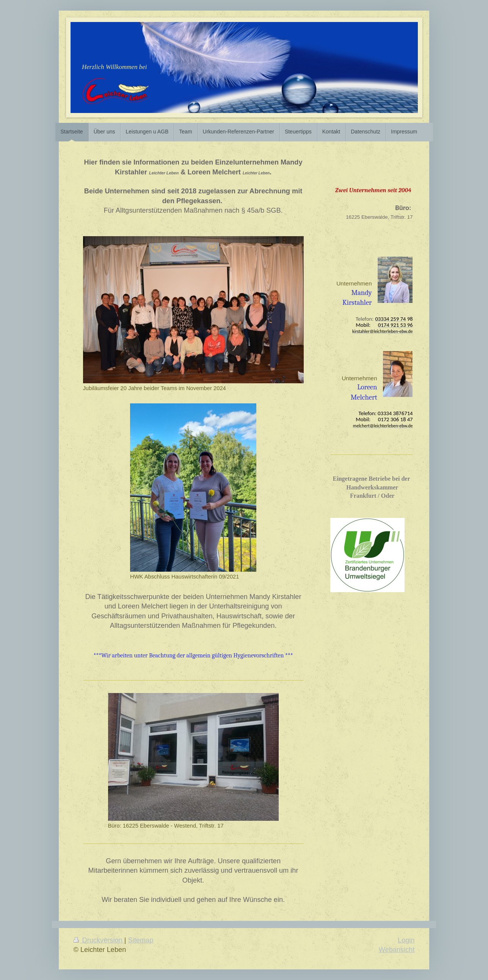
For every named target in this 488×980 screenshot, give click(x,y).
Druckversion (99, 940)
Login (406, 940)
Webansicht (397, 950)
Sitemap (141, 940)
